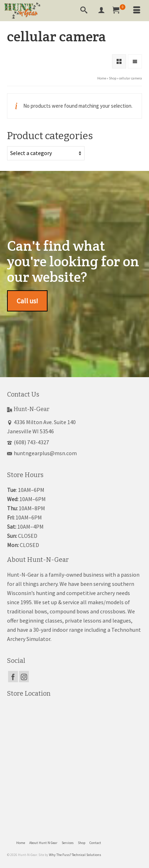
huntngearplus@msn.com (42, 453)
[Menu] (137, 11)
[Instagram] (24, 677)
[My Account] (101, 11)
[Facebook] (13, 677)
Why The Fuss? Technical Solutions (75, 855)
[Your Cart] (119, 11)
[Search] (84, 11)
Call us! (27, 301)
